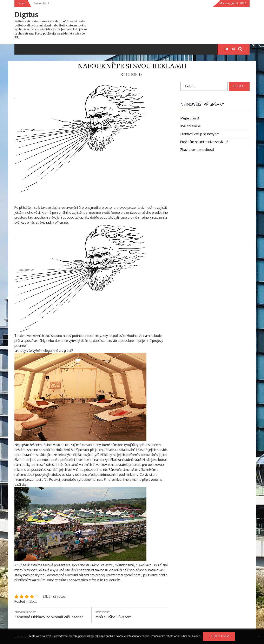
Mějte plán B (190, 118)
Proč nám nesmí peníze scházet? (204, 142)
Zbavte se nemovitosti (197, 150)
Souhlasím (219, 636)
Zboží (33, 601)
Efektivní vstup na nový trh (200, 134)
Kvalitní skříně (190, 126)
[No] (259, 636)
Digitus (26, 15)
